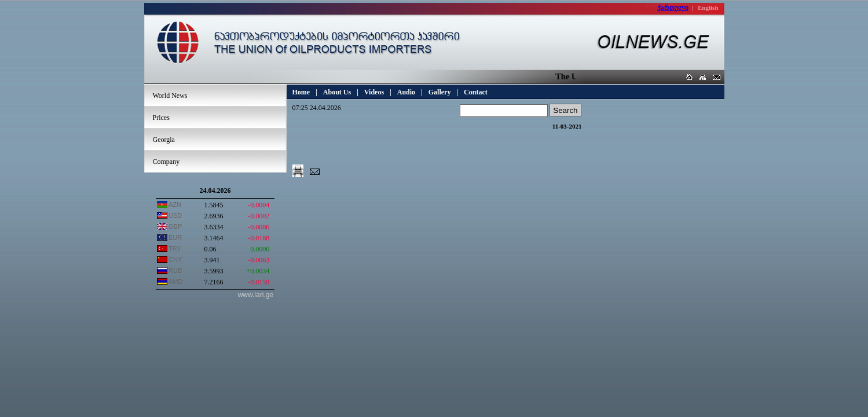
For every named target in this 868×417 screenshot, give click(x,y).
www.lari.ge (256, 295)
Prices (161, 118)
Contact (476, 92)
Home (301, 92)
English (708, 8)
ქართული (673, 8)
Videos (374, 92)
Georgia (164, 140)
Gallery (440, 92)
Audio (406, 92)
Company (166, 162)
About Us (337, 92)
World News (170, 96)
